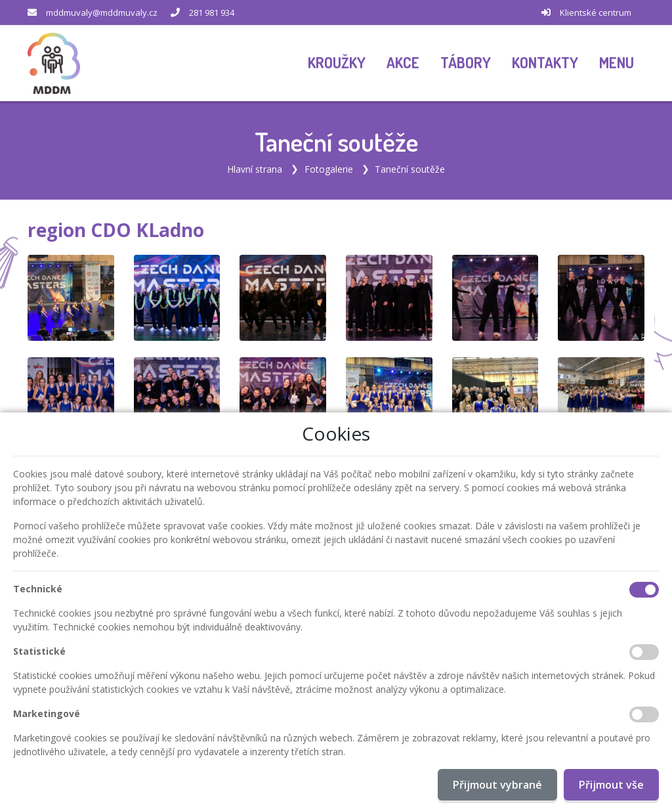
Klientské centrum (596, 12)
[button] (617, 63)
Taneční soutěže (410, 168)
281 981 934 (212, 12)
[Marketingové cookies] (644, 714)
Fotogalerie (329, 168)
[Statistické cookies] (644, 652)
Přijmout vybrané (497, 785)
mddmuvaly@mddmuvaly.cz (102, 12)
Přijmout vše (611, 785)
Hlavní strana (255, 168)
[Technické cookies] (644, 590)
